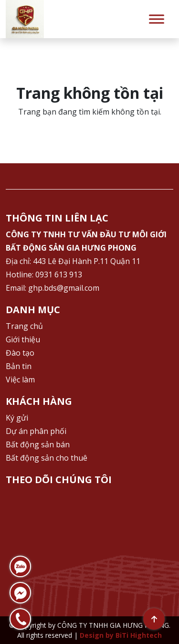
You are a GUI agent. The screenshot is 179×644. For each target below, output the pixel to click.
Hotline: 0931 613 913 (44, 274)
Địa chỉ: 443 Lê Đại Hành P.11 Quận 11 (73, 261)
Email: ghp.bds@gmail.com (53, 288)
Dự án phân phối (36, 431)
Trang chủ (24, 326)
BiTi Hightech (139, 635)
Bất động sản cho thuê (47, 458)
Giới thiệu (23, 339)
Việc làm (20, 380)
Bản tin (19, 366)
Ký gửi (17, 418)
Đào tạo (20, 353)
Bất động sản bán (38, 444)
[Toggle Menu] (157, 19)
